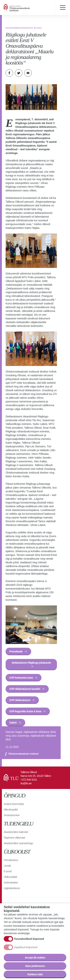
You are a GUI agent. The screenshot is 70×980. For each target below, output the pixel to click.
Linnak (7, 866)
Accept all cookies (35, 958)
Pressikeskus (11, 860)
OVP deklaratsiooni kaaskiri (25, 689)
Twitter (19, 73)
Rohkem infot (35, 974)
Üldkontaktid (10, 877)
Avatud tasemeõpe (14, 804)
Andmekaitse (11, 883)
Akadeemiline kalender (16, 832)
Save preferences (35, 966)
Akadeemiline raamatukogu (18, 843)
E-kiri (28, 73)
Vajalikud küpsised (26, 947)
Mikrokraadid (11, 810)
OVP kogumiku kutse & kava (25, 711)
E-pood (8, 871)
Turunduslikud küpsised (29, 939)
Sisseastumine (12, 815)
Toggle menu (63, 7)
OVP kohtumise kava (21, 678)
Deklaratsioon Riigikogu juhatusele (31, 663)
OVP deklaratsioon (20, 700)
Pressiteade (16, 651)
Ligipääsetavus (12, 888)
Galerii (13, 723)
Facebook (9, 73)
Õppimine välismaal (14, 838)
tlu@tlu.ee (26, 783)
